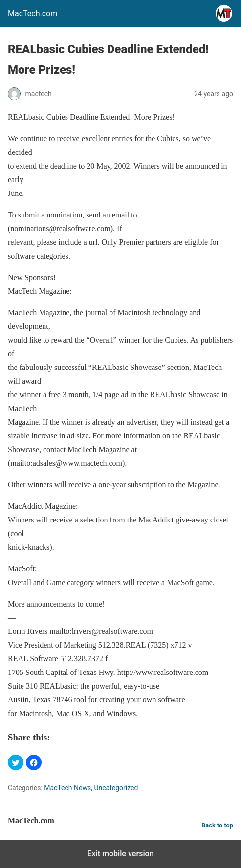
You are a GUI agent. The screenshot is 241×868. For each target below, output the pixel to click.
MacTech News (67, 788)
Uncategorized (116, 788)
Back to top (217, 825)
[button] (16, 762)
